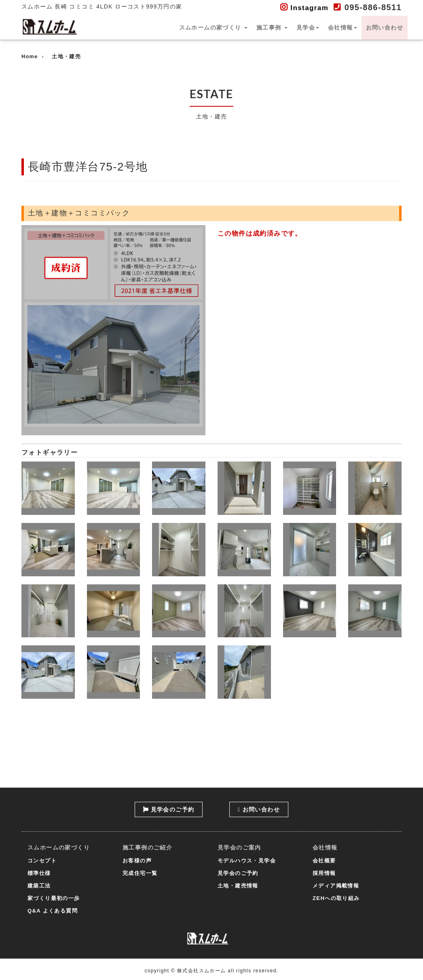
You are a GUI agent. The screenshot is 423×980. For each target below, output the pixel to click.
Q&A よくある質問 (53, 911)
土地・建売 (66, 57)
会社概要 (324, 861)
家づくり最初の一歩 (54, 898)
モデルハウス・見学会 (247, 861)
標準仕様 (39, 873)
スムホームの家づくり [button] (213, 27)
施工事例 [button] (272, 27)
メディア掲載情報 (336, 886)
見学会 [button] (308, 27)
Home (30, 57)
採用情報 (324, 873)
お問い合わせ (385, 27)
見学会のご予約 (169, 809)
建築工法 (39, 886)
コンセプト (42, 861)
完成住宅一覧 (140, 873)
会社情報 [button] (343, 27)
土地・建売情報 (238, 886)
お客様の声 (137, 861)
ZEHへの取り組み (336, 898)
